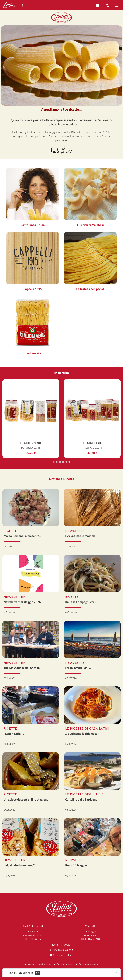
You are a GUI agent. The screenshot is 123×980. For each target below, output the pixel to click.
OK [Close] (37, 973)
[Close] (116, 972)
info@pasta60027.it (63, 950)
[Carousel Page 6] (69, 462)
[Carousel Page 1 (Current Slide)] (54, 462)
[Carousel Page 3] (60, 462)
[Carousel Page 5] (66, 462)
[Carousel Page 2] (57, 462)
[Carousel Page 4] (63, 462)
